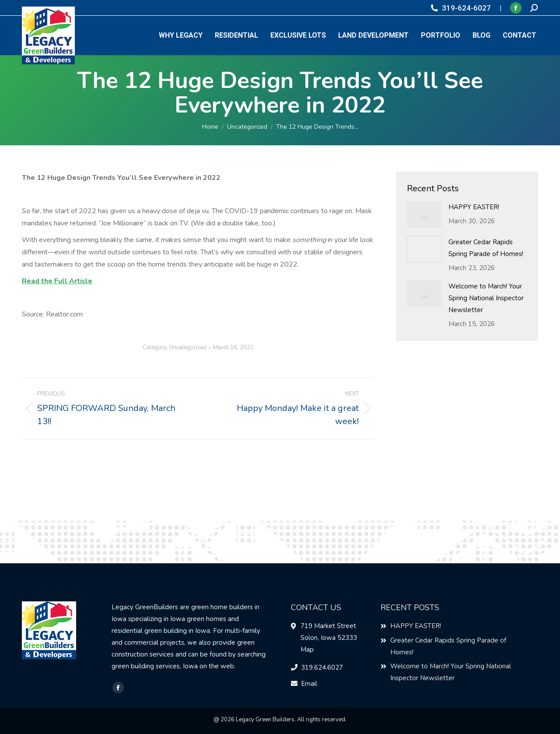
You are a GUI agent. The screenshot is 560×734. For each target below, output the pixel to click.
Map (307, 650)
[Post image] (424, 214)
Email (309, 684)
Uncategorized (188, 348)
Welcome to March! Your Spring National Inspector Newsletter (486, 298)
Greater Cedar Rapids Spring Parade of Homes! (486, 248)
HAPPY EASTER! (474, 207)
